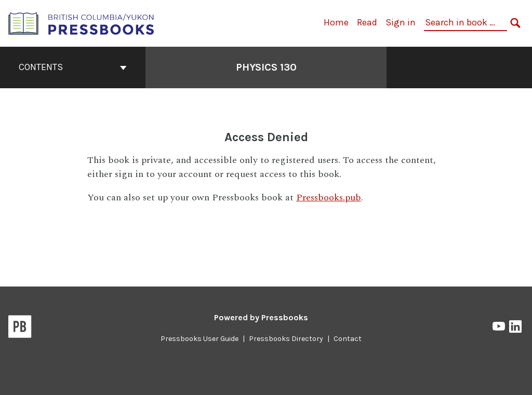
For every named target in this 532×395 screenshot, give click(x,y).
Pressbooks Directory (286, 339)
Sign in (401, 22)
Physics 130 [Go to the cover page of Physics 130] (266, 67)
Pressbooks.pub (329, 197)
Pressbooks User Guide (199, 339)
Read (367, 22)
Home (336, 22)
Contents (73, 67)
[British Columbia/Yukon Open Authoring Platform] (82, 23)
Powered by (261, 317)
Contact (348, 339)
